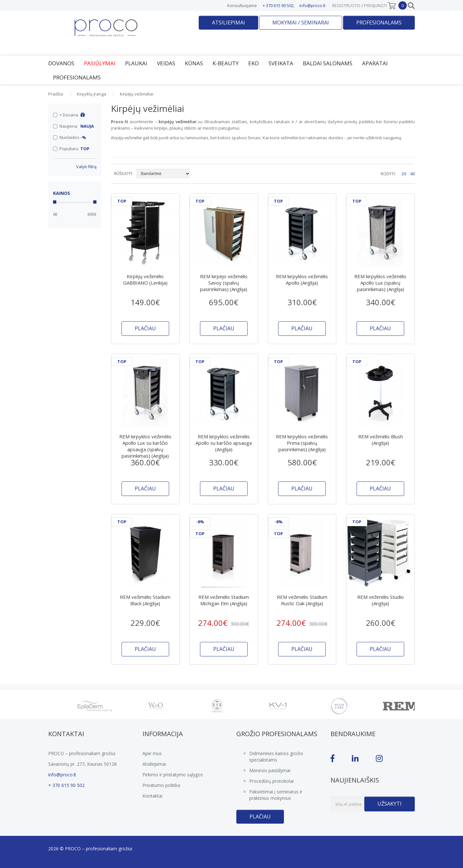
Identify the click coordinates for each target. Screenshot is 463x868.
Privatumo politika (161, 785)
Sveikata (281, 63)
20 (404, 174)
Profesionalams (379, 23)
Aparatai (375, 63)
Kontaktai (152, 796)
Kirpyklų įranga (91, 94)
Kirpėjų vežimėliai (137, 94)
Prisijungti (375, 5)
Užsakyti (390, 804)
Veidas (166, 63)
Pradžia (56, 94)
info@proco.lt (312, 5)
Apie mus (152, 753)
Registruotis (346, 5)
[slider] (55, 202)
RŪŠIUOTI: (123, 174)
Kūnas (194, 63)
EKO (254, 63)
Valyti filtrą (86, 167)
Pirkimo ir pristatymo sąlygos (173, 775)
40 (413, 174)
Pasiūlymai (100, 63)
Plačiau (260, 817)
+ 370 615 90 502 (278, 5)
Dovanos (61, 63)
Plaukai (136, 63)
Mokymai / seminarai (301, 23)
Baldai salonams (328, 63)
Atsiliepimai (228, 23)
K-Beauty (226, 63)
